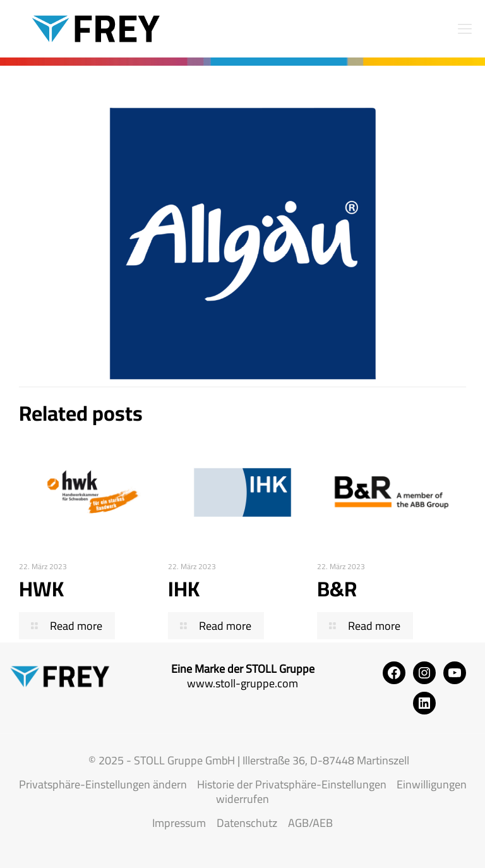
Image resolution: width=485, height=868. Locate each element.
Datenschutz (247, 823)
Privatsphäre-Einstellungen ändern (103, 784)
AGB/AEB (310, 823)
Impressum (179, 823)
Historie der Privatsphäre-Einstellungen (292, 784)
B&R (337, 589)
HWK (41, 589)
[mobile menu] (465, 28)
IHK (184, 589)
